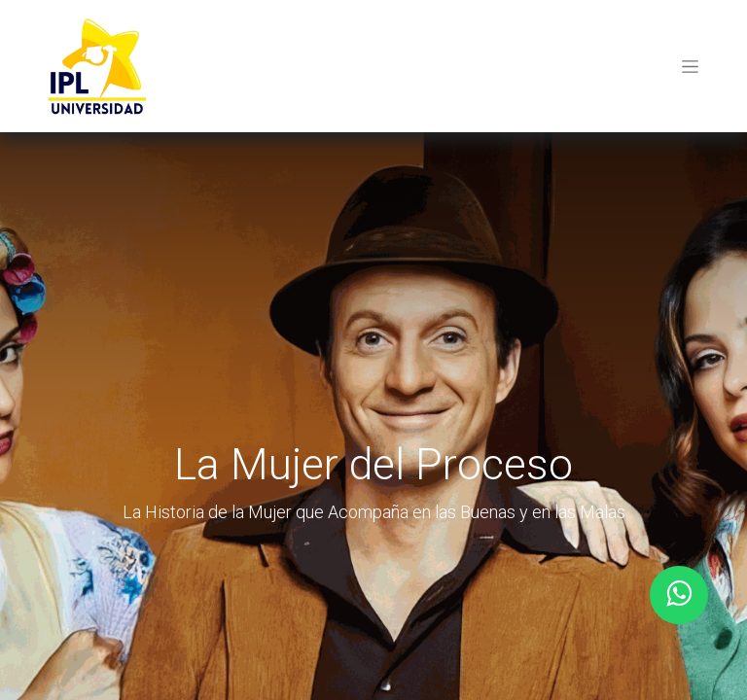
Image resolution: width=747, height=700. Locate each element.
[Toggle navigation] (690, 66)
